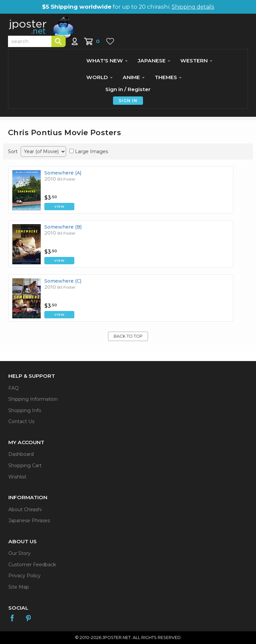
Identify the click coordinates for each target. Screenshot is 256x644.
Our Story (19, 553)
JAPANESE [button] (154, 61)
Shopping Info (25, 410)
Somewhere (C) (63, 281)
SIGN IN (128, 101)
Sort (13, 151)
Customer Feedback (32, 565)
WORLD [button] (99, 77)
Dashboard (21, 454)
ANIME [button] (134, 77)
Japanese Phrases (29, 521)
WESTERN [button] (196, 61)
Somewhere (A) (63, 173)
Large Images (91, 151)
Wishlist (17, 477)
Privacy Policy (24, 576)
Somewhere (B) (63, 227)
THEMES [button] (168, 77)
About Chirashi (25, 510)
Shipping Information (33, 399)
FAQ (13, 388)
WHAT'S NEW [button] (107, 61)
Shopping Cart (25, 465)
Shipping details (193, 7)
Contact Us (21, 421)
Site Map (19, 587)
